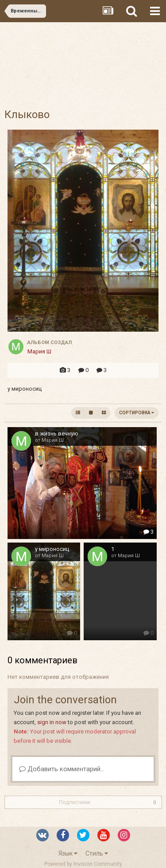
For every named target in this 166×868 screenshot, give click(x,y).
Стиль (97, 853)
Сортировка (137, 413)
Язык (68, 853)
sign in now (52, 722)
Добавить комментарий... (62, 769)
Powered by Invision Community (83, 864)
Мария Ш (39, 351)
